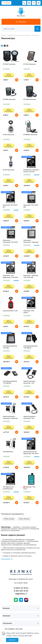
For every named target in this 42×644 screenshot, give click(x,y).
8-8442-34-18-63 (21, 588)
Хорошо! (12, 640)
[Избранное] (34, 3)
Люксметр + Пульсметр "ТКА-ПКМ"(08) (10, 242)
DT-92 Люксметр (8, 170)
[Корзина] (39, 3)
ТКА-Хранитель (8, 452)
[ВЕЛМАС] (21, 12)
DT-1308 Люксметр (9, 99)
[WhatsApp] (16, 600)
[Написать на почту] (29, 3)
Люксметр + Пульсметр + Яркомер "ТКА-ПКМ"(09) (31, 242)
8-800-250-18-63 (21, 591)
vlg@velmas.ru (21, 594)
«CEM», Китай (9, 519)
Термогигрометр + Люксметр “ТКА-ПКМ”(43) (30, 418)
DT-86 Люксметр (8, 135)
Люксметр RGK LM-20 (10, 311)
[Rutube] (26, 600)
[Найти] (37, 29)
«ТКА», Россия (24, 519)
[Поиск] (19, 29)
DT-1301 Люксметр (29, 64)
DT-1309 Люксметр (30, 99)
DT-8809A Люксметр (30, 135)
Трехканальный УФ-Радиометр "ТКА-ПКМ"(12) (31, 454)
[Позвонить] (24, 3)
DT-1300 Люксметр (9, 64)
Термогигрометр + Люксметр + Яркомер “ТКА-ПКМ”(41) (10, 418)
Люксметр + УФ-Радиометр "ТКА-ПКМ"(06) (10, 277)
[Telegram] (21, 600)
